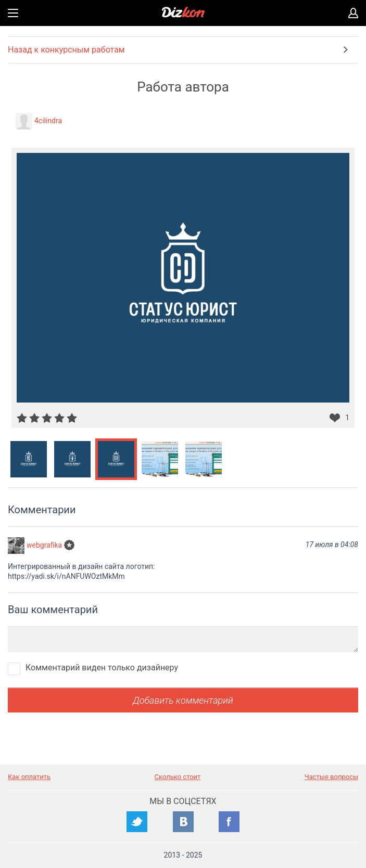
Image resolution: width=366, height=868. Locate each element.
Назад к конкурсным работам (66, 50)
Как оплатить (29, 777)
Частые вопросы (331, 777)
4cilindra (48, 121)
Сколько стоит (178, 777)
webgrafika (44, 545)
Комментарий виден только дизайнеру (102, 668)
